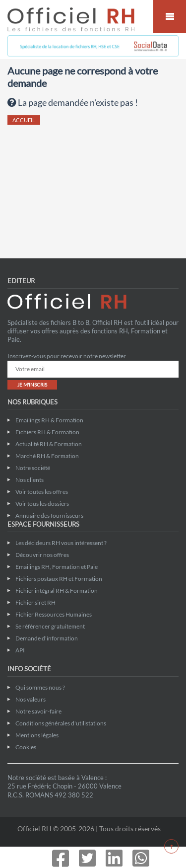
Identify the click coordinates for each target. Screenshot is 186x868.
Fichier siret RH (35, 602)
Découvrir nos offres (42, 555)
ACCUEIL (24, 120)
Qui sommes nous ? (40, 687)
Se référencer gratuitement (50, 626)
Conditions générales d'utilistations (61, 723)
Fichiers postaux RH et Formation (59, 579)
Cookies (26, 747)
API (20, 650)
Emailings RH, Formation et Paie (57, 567)
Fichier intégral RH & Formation (57, 591)
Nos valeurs (31, 699)
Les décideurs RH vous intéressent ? (61, 543)
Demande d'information (47, 638)
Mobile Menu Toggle (170, 16)
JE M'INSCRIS (32, 385)
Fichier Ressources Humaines (54, 614)
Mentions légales (37, 735)
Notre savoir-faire (38, 711)
